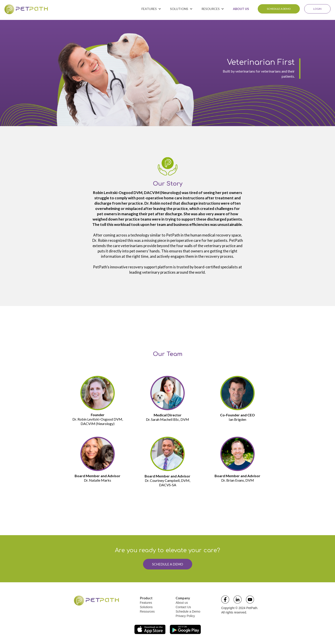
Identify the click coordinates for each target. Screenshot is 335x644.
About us (182, 603)
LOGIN (317, 9)
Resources (147, 611)
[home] (26, 9)
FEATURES (149, 9)
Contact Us (183, 607)
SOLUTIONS (179, 9)
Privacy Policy (185, 616)
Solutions (146, 607)
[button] (151, 9)
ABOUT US (241, 9)
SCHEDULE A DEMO (279, 9)
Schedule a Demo (188, 611)
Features (146, 603)
